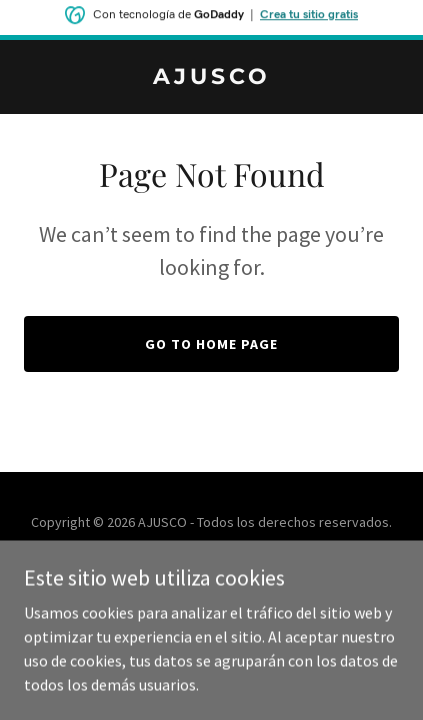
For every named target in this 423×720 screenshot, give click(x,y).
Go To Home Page (211, 344)
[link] (211, 78)
